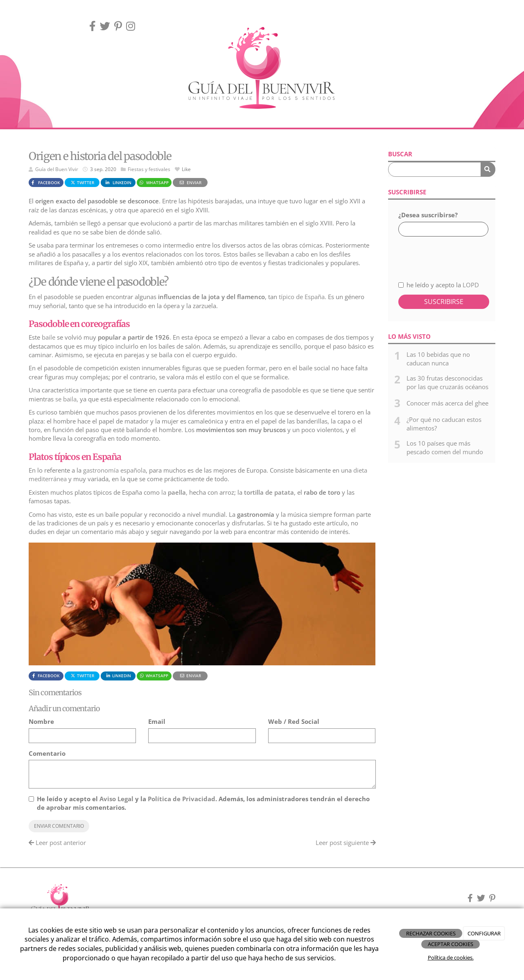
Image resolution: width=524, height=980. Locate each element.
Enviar (190, 182)
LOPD (471, 285)
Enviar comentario (59, 826)
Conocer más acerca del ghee (447, 403)
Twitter (82, 182)
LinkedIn (118, 182)
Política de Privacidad (182, 799)
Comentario (47, 753)
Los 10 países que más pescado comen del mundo (445, 447)
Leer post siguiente (346, 843)
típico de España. (302, 297)
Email (157, 721)
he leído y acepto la (439, 285)
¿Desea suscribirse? (428, 215)
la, (174, 492)
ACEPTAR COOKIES (451, 944)
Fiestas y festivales (149, 169)
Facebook (45, 182)
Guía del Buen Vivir (57, 169)
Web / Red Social (294, 721)
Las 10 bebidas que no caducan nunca (438, 359)
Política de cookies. (451, 957)
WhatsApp (154, 182)
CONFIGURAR (484, 933)
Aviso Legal (116, 799)
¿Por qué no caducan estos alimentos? (444, 424)
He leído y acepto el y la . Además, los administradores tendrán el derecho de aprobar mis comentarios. (203, 803)
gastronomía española (114, 470)
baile (49, 337)
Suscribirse (444, 302)
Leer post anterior (57, 843)
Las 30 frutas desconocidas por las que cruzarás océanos (447, 382)
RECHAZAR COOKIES (431, 933)
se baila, (67, 399)
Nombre (41, 721)
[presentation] (442, 254)
